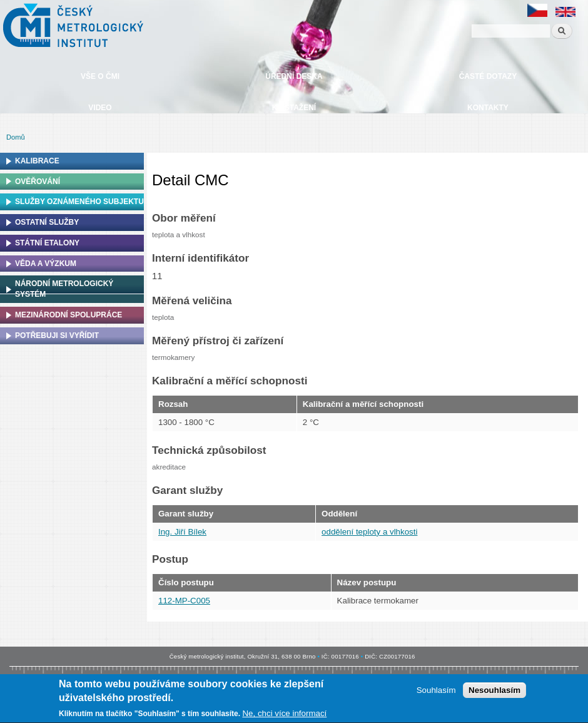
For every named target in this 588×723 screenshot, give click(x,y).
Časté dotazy (488, 76)
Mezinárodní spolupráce (68, 315)
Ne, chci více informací (284, 715)
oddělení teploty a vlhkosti (369, 532)
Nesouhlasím (494, 692)
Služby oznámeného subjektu (79, 202)
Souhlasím (436, 692)
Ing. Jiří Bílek (182, 532)
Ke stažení (294, 108)
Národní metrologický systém (64, 289)
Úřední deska (294, 76)
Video (100, 108)
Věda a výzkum (46, 264)
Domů (16, 137)
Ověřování (38, 182)
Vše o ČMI (100, 76)
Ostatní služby (47, 222)
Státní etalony (47, 243)
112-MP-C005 (184, 601)
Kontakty (488, 108)
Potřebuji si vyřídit (57, 336)
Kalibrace (37, 161)
